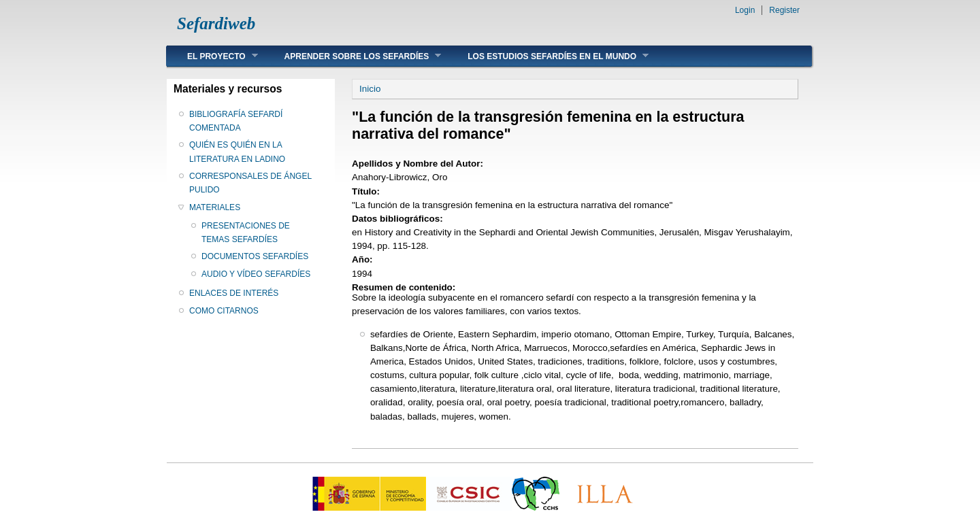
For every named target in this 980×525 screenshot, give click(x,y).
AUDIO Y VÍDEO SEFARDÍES (256, 274)
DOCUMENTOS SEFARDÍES (255, 256)
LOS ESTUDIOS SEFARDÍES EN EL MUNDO (548, 56)
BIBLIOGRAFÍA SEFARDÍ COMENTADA (236, 121)
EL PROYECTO (212, 56)
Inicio (370, 89)
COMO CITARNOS (224, 311)
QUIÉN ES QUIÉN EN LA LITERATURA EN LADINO (237, 152)
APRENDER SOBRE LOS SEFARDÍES (353, 56)
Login (745, 10)
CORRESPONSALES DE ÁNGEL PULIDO (250, 183)
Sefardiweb (216, 23)
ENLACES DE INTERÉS (234, 293)
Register (784, 10)
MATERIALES (215, 207)
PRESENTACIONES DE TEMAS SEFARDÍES (246, 233)
